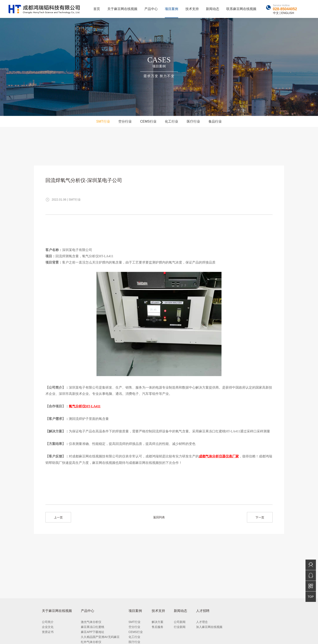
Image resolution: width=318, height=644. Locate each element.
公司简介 (48, 622)
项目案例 (172, 9)
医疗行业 (193, 121)
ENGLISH (288, 13)
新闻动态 (213, 9)
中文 (276, 13)
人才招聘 (203, 611)
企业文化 (48, 627)
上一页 (58, 517)
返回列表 (159, 517)
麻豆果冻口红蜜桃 (93, 627)
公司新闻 (180, 622)
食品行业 (215, 121)
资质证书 (48, 632)
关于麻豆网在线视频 (122, 9)
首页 (97, 9)
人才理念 (202, 622)
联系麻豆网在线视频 (241, 9)
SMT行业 (103, 121)
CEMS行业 (148, 121)
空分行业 (125, 121)
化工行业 (172, 121)
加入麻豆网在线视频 (209, 627)
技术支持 (192, 9)
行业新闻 (180, 627)
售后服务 (158, 627)
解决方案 (158, 622)
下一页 (260, 517)
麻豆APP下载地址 (93, 632)
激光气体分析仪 (91, 622)
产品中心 (151, 9)
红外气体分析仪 (91, 642)
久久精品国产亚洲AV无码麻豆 (100, 637)
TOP (311, 597)
